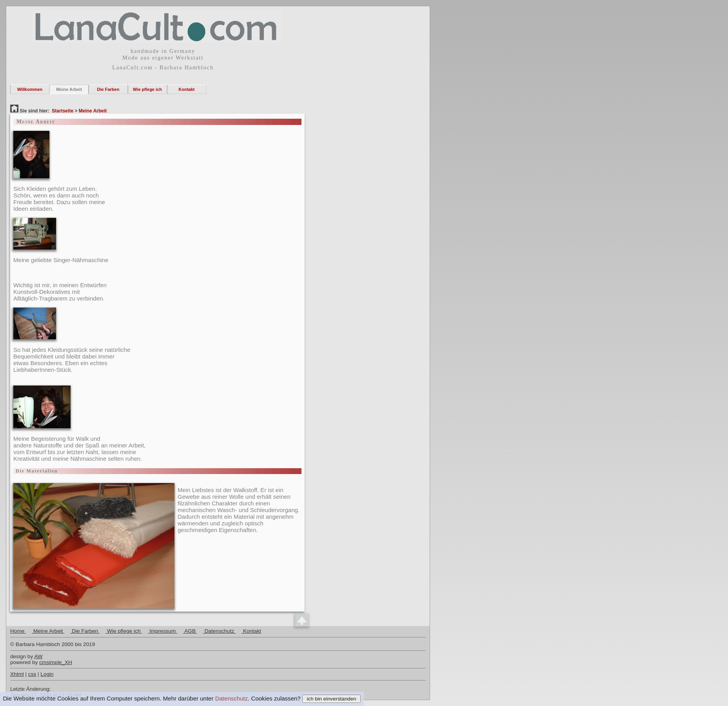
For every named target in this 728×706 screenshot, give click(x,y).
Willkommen (30, 89)
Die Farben (108, 89)
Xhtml (17, 674)
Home (18, 631)
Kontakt (187, 89)
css (32, 674)
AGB (190, 631)
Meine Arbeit (69, 89)
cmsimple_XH (56, 662)
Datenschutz (232, 698)
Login (47, 674)
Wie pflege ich (147, 89)
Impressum (162, 631)
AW (38, 656)
